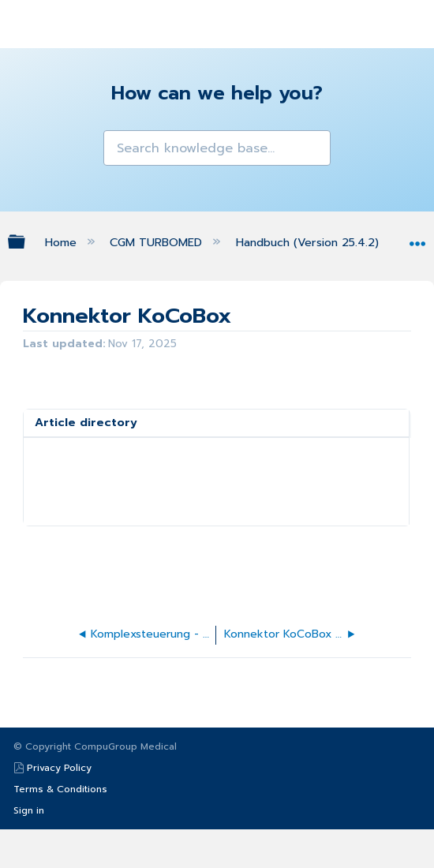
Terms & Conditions (60, 789)
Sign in (29, 810)
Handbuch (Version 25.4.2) (309, 242)
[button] (117, 144)
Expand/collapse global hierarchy (27, 241)
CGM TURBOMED (158, 242)
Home (63, 242)
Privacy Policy (59, 768)
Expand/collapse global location (417, 238)
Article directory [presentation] (86, 422)
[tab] (216, 423)
